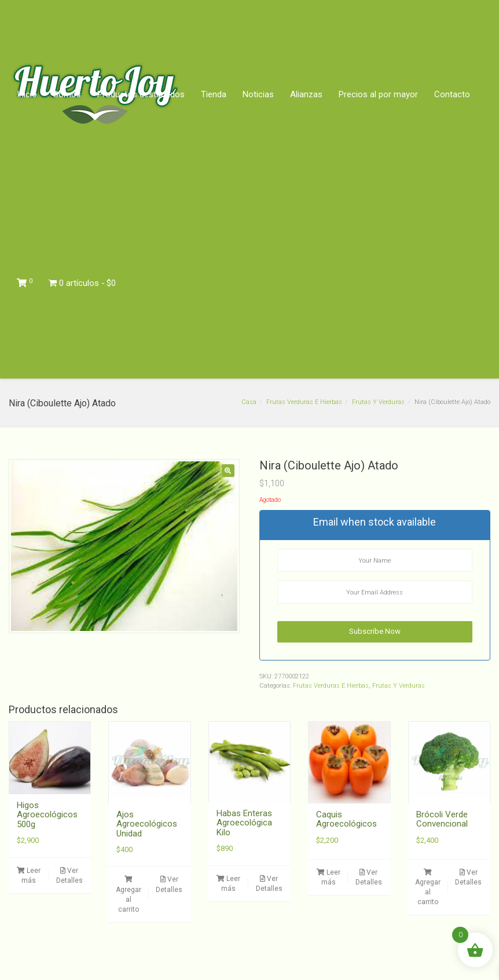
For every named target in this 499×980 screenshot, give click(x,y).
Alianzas (306, 94)
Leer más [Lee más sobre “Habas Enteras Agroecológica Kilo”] (228, 884)
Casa (249, 402)
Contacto (452, 94)
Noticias (258, 94)
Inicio (27, 94)
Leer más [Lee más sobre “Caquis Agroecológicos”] (329, 877)
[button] (228, 471)
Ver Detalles (69, 876)
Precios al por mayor (378, 94)
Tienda (214, 94)
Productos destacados (141, 94)
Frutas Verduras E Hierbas (304, 402)
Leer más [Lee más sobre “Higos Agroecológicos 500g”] (29, 876)
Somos (67, 94)
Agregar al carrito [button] (129, 894)
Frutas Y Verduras (378, 402)
